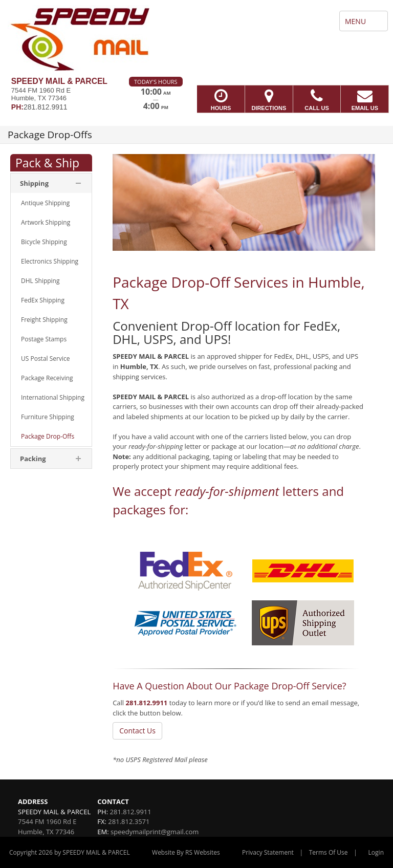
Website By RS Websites (186, 852)
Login (376, 852)
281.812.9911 (147, 703)
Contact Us (137, 731)
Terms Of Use (329, 852)
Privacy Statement (268, 852)
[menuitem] (51, 203)
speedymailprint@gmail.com (155, 832)
